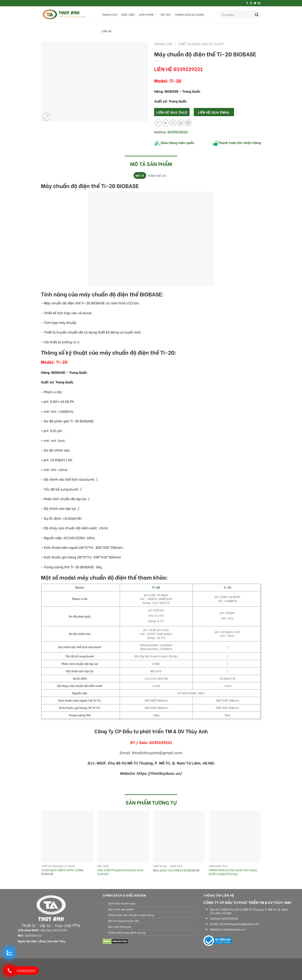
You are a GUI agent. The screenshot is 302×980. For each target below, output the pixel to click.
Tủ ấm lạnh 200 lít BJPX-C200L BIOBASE (62, 872)
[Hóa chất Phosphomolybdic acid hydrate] (123, 837)
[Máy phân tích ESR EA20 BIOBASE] (179, 837)
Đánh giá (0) (157, 175)
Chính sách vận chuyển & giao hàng (131, 915)
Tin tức (166, 14)
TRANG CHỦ (109, 14)
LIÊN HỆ (107, 31)
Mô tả (140, 175)
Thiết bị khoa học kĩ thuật (201, 44)
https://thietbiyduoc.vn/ (159, 773)
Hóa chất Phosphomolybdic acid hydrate (120, 872)
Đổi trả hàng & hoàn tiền (124, 921)
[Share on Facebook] (158, 123)
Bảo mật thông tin (120, 927)
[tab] (140, 175)
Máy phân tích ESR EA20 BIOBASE (176, 870)
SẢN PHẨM (148, 15)
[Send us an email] (259, 3)
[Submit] (257, 14)
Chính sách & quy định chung (127, 932)
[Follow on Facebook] (247, 3)
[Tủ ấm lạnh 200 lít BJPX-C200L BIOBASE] (67, 837)
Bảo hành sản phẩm (121, 909)
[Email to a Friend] (173, 123)
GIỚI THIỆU (128, 14)
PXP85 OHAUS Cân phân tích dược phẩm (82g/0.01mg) (233, 872)
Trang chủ (163, 44)
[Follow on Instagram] (251, 3)
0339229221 (230, 918)
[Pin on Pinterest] (181, 123)
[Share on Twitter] (166, 123)
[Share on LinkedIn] (188, 123)
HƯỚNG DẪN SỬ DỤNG (189, 14)
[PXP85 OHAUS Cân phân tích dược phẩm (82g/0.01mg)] (235, 837)
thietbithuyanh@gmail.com (239, 924)
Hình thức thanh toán (122, 903)
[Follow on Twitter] (255, 3)
